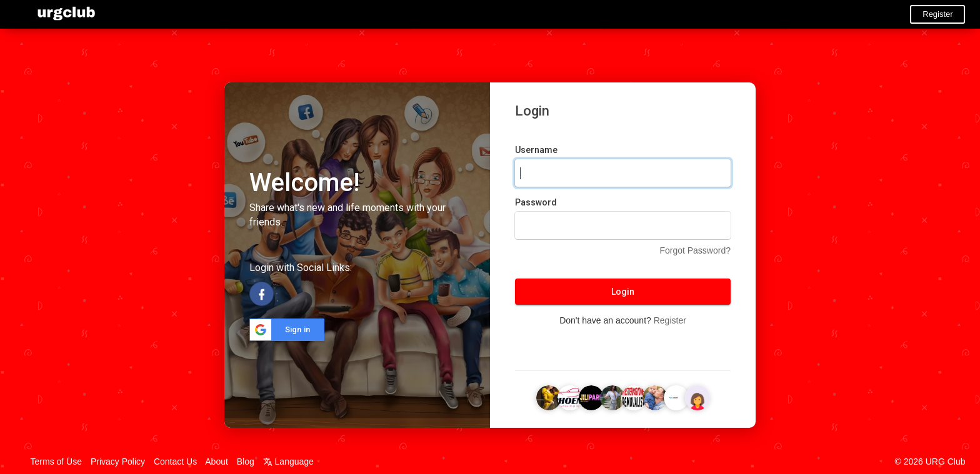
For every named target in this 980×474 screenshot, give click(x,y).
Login (623, 292)
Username (536, 150)
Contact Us (175, 462)
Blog (246, 462)
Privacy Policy (118, 462)
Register (937, 14)
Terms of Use (56, 462)
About (217, 462)
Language (288, 462)
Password (536, 202)
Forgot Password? (695, 250)
